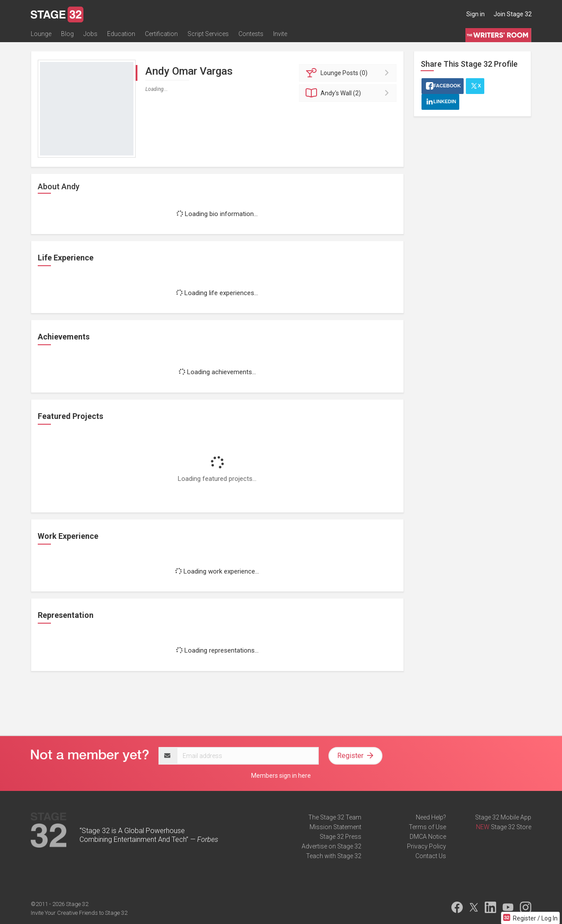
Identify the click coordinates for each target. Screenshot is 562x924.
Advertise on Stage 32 (331, 846)
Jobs (90, 34)
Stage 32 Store (511, 827)
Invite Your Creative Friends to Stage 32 (79, 913)
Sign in (476, 14)
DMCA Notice (428, 837)
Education (121, 34)
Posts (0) (349, 73)
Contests (251, 34)
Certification (161, 34)
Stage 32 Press (340, 837)
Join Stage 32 (513, 14)
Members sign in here (281, 776)
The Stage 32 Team (335, 817)
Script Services (208, 34)
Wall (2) (349, 93)
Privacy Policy (427, 846)
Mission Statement (335, 827)
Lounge (41, 34)
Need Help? (431, 817)
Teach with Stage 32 (334, 856)
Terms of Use (427, 827)
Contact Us (431, 856)
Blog (67, 34)
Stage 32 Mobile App (503, 817)
